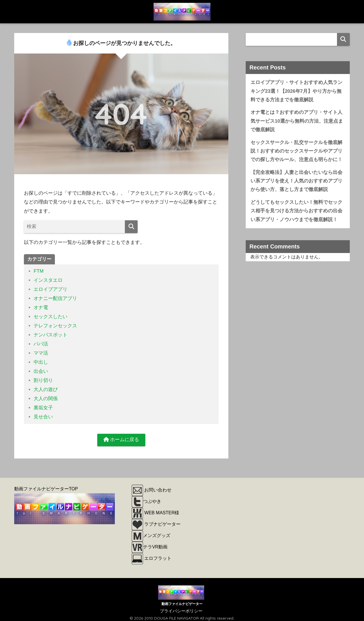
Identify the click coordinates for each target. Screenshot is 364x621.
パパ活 (41, 343)
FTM (39, 271)
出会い (41, 369)
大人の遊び (46, 387)
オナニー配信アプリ (55, 298)
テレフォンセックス (55, 325)
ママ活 (41, 351)
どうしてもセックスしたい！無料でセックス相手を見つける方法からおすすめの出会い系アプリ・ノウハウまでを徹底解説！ (296, 212)
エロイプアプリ (50, 289)
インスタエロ (48, 280)
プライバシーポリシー (181, 608)
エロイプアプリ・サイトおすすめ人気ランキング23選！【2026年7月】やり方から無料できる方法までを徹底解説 (296, 91)
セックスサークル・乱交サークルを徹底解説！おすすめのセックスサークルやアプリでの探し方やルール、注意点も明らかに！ (296, 152)
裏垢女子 (43, 405)
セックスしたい (50, 316)
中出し (41, 360)
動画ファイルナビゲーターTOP (46, 486)
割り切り (43, 378)
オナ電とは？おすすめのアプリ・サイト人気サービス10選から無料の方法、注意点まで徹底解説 (297, 121)
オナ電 (41, 307)
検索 (343, 39)
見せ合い (43, 414)
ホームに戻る (121, 437)
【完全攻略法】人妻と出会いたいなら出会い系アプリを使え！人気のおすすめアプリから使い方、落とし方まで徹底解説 (296, 182)
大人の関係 (46, 396)
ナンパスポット (50, 334)
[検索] (131, 227)
